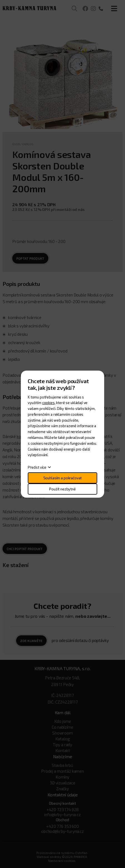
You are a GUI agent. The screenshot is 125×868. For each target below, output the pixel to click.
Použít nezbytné (62, 489)
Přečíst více (37, 467)
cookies (48, 403)
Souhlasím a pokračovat (63, 478)
